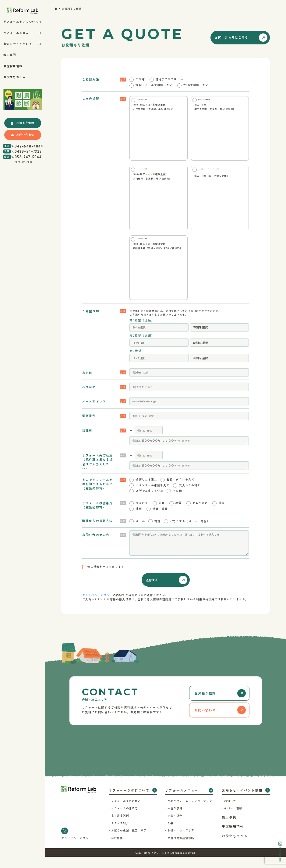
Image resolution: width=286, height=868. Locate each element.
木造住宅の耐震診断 (181, 849)
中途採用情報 (233, 838)
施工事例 (229, 828)
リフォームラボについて (129, 802)
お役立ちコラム (235, 847)
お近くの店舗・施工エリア (129, 842)
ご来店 (140, 79)
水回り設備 (175, 820)
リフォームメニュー (182, 802)
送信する (152, 591)
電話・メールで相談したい (154, 85)
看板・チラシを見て (180, 491)
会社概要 (117, 849)
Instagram (280, 852)
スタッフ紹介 (120, 834)
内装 (162, 514)
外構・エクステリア (181, 842)
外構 (139, 520)
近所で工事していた (149, 502)
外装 (221, 514)
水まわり (142, 514)
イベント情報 (233, 820)
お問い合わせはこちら (232, 37)
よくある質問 (120, 827)
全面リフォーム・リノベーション (190, 812)
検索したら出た (146, 491)
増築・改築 (160, 520)
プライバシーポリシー (98, 607)
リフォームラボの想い (126, 812)
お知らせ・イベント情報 (242, 802)
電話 (157, 532)
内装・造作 (175, 827)
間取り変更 (200, 514)
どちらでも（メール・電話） (190, 532)
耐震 (178, 514)
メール (140, 532)
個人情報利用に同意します (106, 578)
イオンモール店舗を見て (152, 496)
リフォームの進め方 (124, 820)
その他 (177, 502)
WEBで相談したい (196, 85)
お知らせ (230, 812)
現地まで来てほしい (169, 79)
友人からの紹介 (190, 496)
